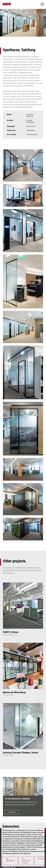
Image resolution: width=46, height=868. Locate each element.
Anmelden (12, 812)
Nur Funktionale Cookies (26, 861)
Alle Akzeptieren (10, 860)
